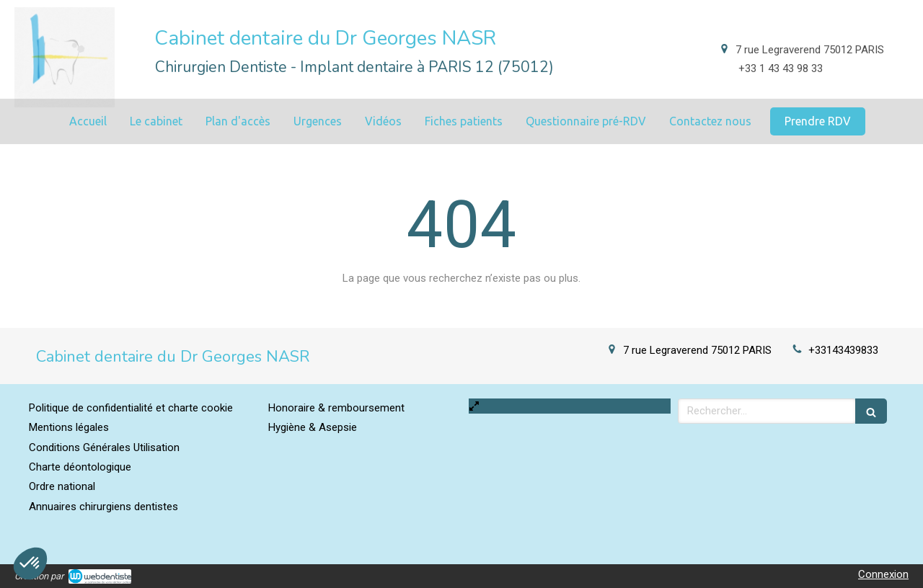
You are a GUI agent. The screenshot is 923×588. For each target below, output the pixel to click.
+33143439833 (843, 350)
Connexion (883, 574)
